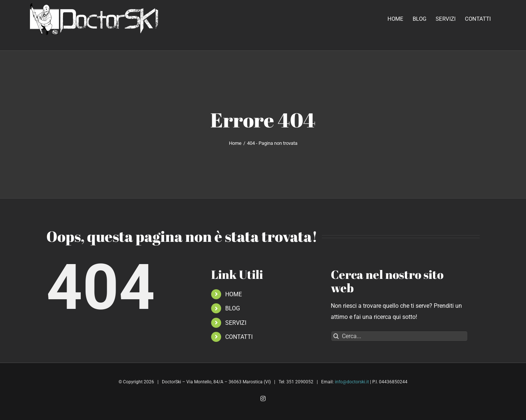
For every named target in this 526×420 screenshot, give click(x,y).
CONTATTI (239, 337)
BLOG (233, 308)
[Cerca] (336, 336)
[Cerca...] (399, 336)
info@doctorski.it (352, 382)
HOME (234, 294)
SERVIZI (236, 323)
